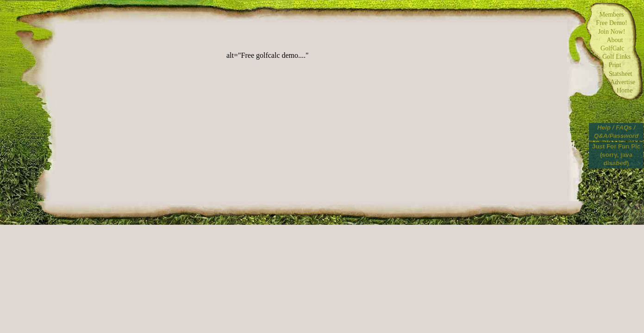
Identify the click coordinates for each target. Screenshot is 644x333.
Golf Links (615, 57)
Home (615, 90)
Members (612, 15)
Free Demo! (611, 23)
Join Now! (612, 32)
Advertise (615, 82)
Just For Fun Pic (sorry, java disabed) (616, 155)
